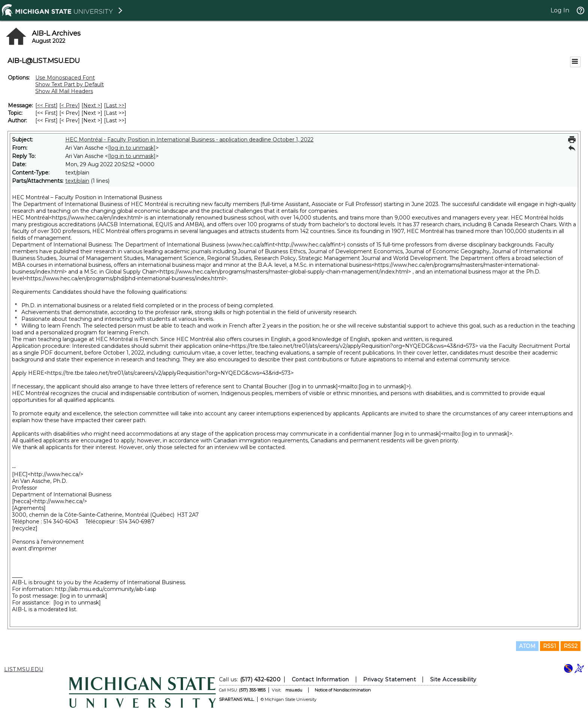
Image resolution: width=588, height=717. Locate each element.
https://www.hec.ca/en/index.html (96, 218)
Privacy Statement (389, 679)
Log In (560, 10)
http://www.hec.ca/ (55, 474)
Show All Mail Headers (64, 91)
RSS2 (571, 646)
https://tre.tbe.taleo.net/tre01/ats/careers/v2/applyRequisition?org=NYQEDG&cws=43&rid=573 (353, 346)
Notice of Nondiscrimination (343, 690)
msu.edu (294, 690)
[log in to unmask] (132, 148)
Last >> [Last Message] (115, 105)
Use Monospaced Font (65, 78)
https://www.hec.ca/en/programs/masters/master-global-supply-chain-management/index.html (284, 272)
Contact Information (320, 679)
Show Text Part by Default (70, 84)
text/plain (77, 181)
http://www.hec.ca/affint (309, 245)
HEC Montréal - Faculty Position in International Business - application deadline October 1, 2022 (189, 140)
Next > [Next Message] (92, 105)
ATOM (527, 646)
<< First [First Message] (46, 105)
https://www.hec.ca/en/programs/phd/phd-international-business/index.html (125, 278)
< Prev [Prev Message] (70, 105)
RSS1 (550, 646)
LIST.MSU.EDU (24, 669)
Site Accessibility (453, 679)
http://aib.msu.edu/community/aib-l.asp (106, 589)
